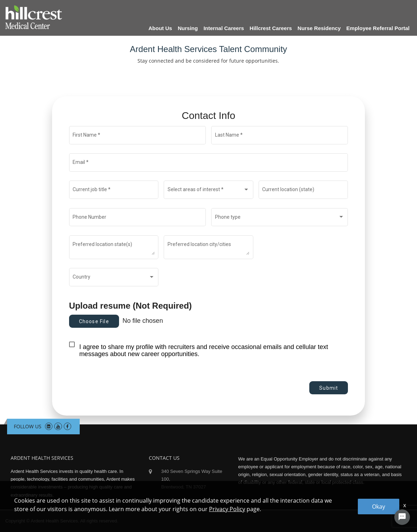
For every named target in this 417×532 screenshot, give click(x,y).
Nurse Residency (319, 28)
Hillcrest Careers (271, 28)
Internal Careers (224, 28)
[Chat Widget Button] (402, 517)
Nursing (188, 28)
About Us (160, 28)
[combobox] (209, 191)
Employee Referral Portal (378, 28)
